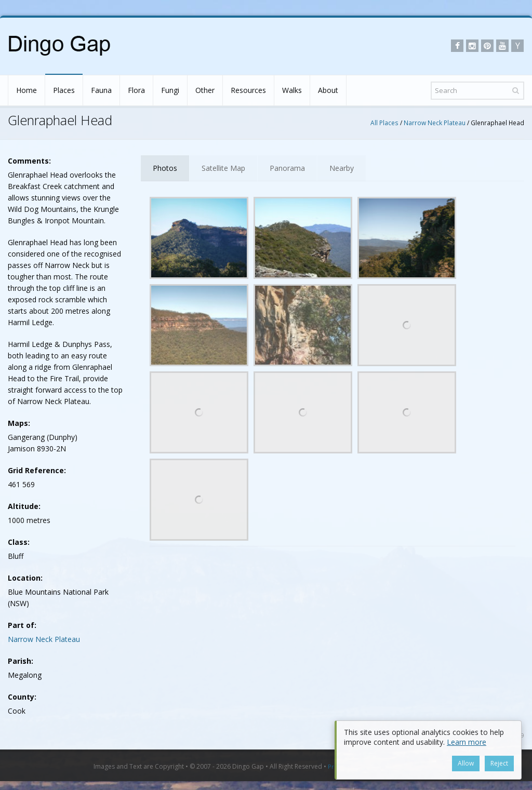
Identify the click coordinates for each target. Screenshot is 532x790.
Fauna (101, 90)
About (328, 90)
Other (205, 90)
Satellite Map (223, 168)
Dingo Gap (248, 766)
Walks (292, 90)
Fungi (170, 90)
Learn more (467, 742)
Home (26, 90)
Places (64, 90)
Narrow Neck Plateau (435, 123)
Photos (165, 168)
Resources (248, 90)
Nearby (342, 168)
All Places (384, 123)
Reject (499, 763)
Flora (136, 90)
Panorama (287, 168)
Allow (466, 763)
